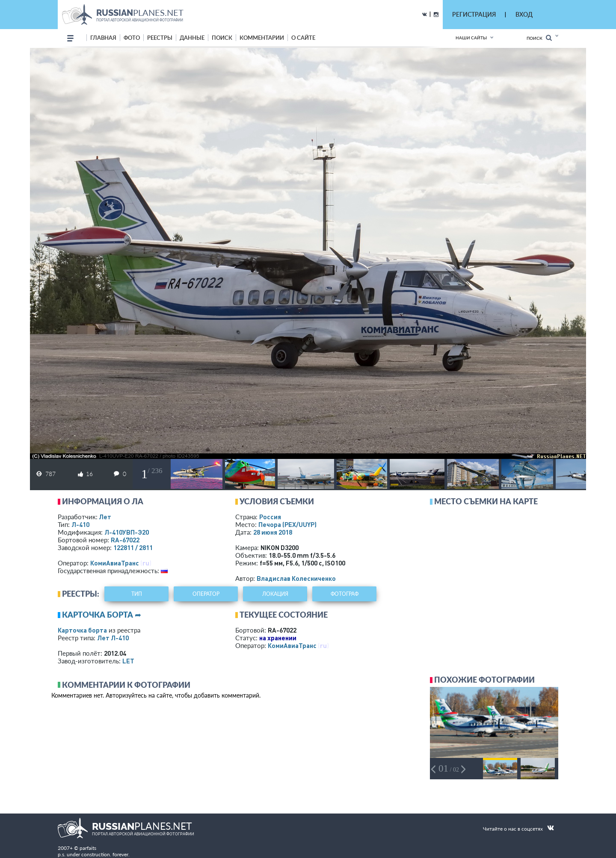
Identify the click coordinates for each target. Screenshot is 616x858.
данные (192, 38)
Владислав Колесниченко (296, 578)
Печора (287, 524)
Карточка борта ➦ (102, 615)
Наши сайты (471, 38)
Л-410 (80, 524)
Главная (103, 38)
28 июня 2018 (273, 532)
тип (137, 594)
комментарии (262, 38)
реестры (160, 38)
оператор (206, 594)
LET (128, 661)
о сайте (303, 38)
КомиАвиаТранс (115, 563)
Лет (105, 517)
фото (132, 38)
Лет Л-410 (113, 638)
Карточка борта (82, 630)
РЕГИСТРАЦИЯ (474, 14)
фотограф (345, 594)
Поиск (539, 38)
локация (275, 594)
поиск (222, 38)
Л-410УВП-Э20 (127, 532)
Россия (270, 517)
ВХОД (524, 14)
